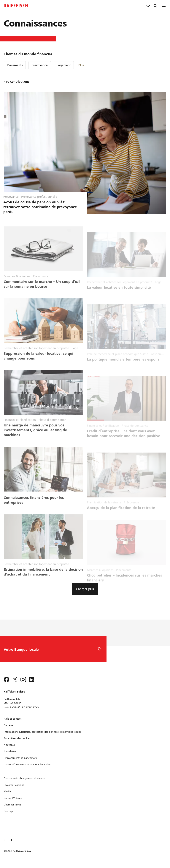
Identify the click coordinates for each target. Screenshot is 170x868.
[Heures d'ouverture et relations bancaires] (27, 764)
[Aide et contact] (13, 719)
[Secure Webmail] (13, 798)
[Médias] (8, 791)
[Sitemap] (8, 811)
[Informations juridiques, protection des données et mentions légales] (43, 732)
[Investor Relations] (14, 785)
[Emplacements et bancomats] (20, 758)
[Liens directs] (148, 6)
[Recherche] (155, 6)
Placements (15, 65)
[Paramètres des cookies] (17, 738)
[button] (90, 65)
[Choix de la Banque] (51, 650)
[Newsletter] (10, 751)
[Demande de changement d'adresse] (24, 778)
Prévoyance (40, 65)
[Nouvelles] (9, 745)
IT (19, 840)
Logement (64, 65)
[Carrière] (8, 725)
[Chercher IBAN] (12, 805)
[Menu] (164, 6)
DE (5, 840)
